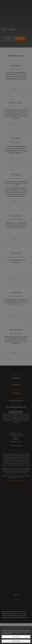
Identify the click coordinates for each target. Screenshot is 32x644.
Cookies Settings (16, 637)
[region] (16, 635)
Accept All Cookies (16, 641)
